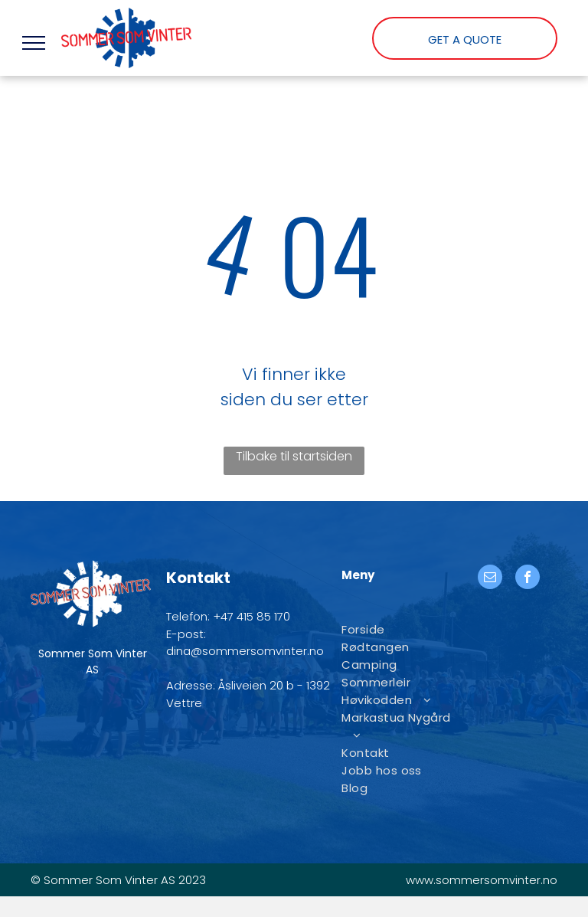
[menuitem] (398, 629)
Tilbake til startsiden (294, 456)
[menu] (34, 43)
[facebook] (528, 579)
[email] (490, 579)
